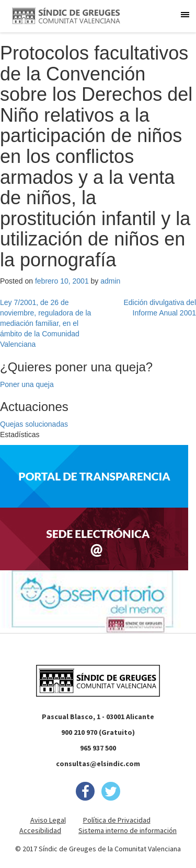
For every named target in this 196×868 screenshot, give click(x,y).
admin (110, 281)
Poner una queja (27, 384)
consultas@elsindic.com (98, 764)
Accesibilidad (40, 830)
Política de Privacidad (117, 820)
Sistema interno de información (128, 830)
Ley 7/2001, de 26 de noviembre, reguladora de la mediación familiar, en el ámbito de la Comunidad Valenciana (45, 323)
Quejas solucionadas (34, 424)
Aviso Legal (48, 820)
